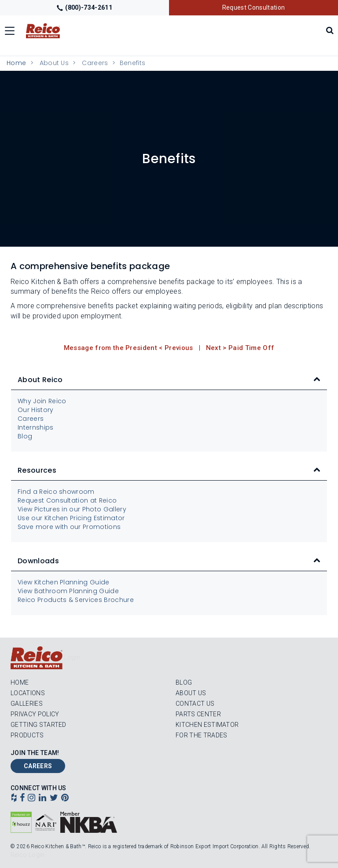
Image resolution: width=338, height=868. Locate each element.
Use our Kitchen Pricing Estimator (71, 518)
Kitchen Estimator (207, 725)
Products (27, 735)
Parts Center (198, 714)
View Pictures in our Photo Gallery (72, 509)
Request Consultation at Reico (67, 500)
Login (72, 657)
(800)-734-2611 (84, 7)
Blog (25, 436)
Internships (36, 427)
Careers (95, 63)
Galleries (27, 704)
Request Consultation (253, 7)
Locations (28, 693)
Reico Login (28, 855)
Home (16, 63)
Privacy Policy (35, 714)
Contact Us (195, 704)
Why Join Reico (42, 401)
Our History (36, 410)
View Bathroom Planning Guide (68, 591)
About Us (191, 693)
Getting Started (39, 725)
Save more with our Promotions (69, 527)
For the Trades (201, 735)
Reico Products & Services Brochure (76, 600)
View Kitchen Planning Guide (64, 582)
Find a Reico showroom (56, 492)
